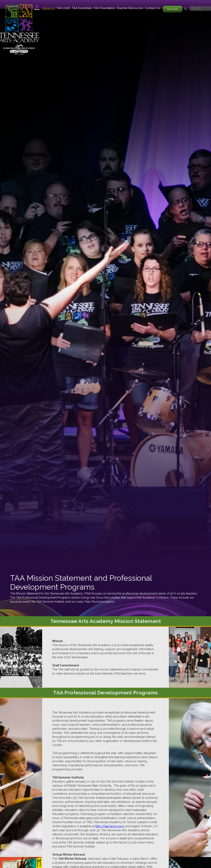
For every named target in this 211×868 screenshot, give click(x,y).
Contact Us (153, 8)
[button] (49, 8)
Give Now (173, 9)
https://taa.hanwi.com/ (110, 826)
